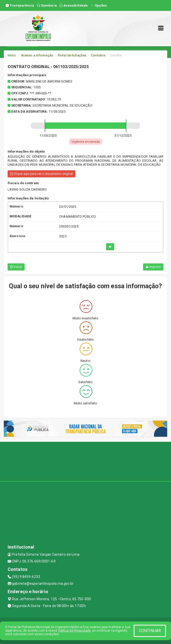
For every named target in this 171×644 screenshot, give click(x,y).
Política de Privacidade (74, 631)
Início (12, 55)
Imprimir (153, 267)
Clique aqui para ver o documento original (41, 174)
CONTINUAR (150, 631)
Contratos (98, 55)
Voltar (16, 267)
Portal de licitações (72, 55)
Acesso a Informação (37, 55)
